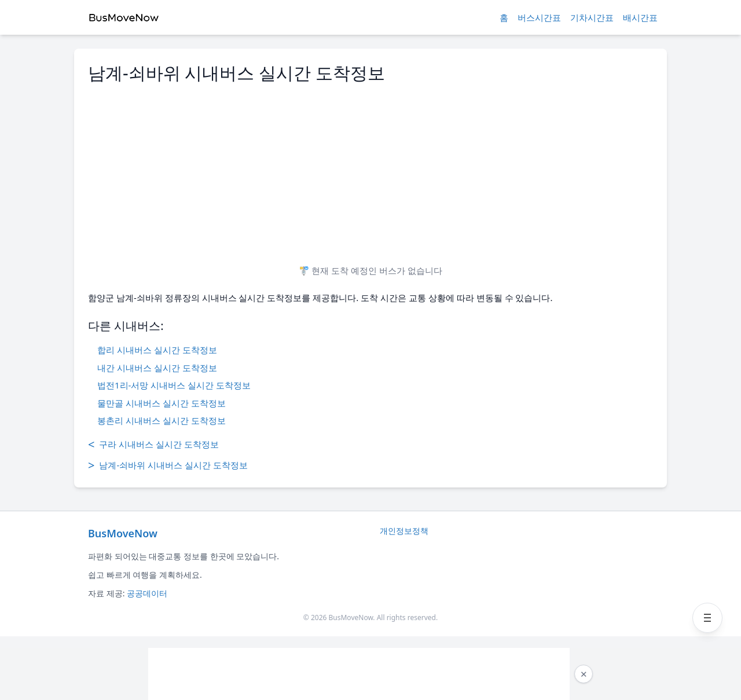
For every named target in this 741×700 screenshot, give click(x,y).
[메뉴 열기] (707, 618)
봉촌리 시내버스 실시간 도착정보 (162, 420)
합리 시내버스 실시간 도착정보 (157, 350)
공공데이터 (147, 593)
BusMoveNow (123, 533)
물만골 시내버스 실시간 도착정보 (162, 403)
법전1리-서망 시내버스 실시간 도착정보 (174, 385)
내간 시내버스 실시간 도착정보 (157, 368)
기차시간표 (592, 17)
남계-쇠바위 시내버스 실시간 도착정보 (168, 466)
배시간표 (640, 17)
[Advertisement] (370, 169)
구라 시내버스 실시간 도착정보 (153, 445)
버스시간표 (539, 17)
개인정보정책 (404, 531)
